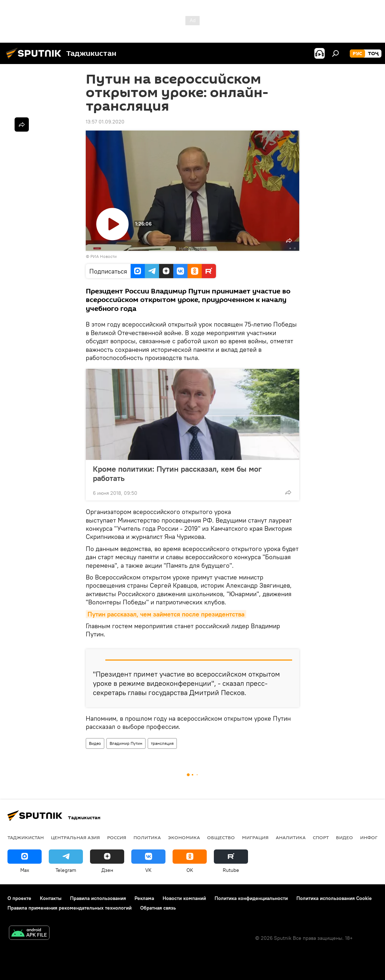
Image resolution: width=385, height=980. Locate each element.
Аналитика (291, 837)
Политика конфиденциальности (251, 898)
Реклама (144, 898)
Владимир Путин (126, 743)
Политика (147, 837)
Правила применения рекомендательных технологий (70, 908)
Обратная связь (158, 908)
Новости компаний (184, 898)
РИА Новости (104, 256)
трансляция (162, 743)
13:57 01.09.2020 (105, 122)
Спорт (321, 837)
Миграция (255, 837)
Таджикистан (26, 837)
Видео (95, 743)
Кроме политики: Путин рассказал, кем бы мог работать (177, 473)
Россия (117, 837)
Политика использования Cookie (334, 898)
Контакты (51, 898)
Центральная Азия (75, 837)
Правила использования (98, 898)
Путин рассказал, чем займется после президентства (166, 614)
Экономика (184, 837)
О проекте (19, 898)
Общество (221, 837)
